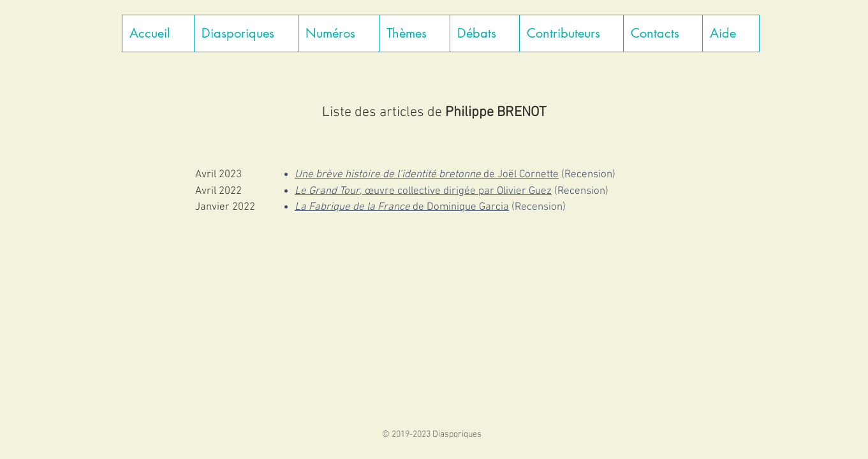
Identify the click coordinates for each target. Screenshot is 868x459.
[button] (246, 33)
